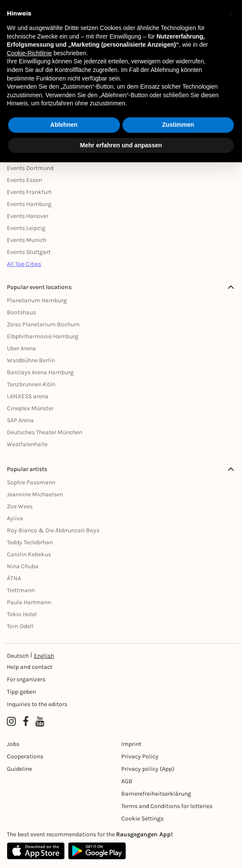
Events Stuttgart (29, 252)
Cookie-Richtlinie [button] (29, 53)
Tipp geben (21, 692)
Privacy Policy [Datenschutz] (140, 756)
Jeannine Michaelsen (35, 494)
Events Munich (27, 240)
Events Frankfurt (29, 192)
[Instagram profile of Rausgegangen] (11, 722)
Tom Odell (20, 626)
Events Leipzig (26, 228)
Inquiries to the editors (37, 704)
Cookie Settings (142, 819)
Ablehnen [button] (64, 125)
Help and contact (30, 667)
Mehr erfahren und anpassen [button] (121, 145)
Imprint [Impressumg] (131, 744)
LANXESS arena (28, 396)
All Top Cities (24, 264)
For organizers (26, 679)
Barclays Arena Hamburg (40, 372)
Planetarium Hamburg (37, 300)
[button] (231, 14)
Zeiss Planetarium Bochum (43, 324)
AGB (127, 781)
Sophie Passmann (31, 482)
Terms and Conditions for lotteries (167, 806)
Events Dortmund (30, 168)
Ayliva (15, 518)
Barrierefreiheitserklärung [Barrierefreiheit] (156, 794)
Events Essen (24, 180)
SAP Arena (20, 420)
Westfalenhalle (27, 444)
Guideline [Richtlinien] (19, 769)
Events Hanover (28, 216)
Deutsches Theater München (45, 432)
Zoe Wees (20, 506)
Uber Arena (21, 348)
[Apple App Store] (36, 851)
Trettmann (21, 590)
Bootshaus (21, 312)
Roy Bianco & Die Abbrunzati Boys (53, 530)
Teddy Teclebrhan (30, 542)
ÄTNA (14, 578)
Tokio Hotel (22, 614)
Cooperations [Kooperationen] (25, 756)
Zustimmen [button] (178, 125)
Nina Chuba (23, 566)
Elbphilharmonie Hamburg (43, 336)
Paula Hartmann (29, 602)
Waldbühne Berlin (31, 360)
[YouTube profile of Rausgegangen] (40, 722)
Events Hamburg (29, 204)
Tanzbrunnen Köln (31, 384)
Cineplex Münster (30, 408)
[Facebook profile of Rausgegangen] (26, 722)
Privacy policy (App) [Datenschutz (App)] (148, 769)
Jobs (13, 744)
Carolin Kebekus (29, 554)
